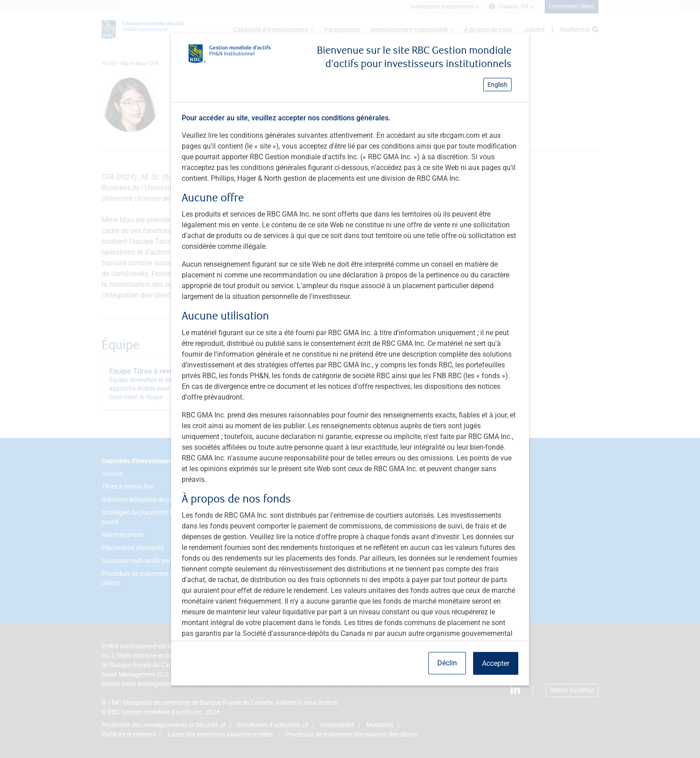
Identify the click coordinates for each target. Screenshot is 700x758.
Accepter (496, 663)
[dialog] (350, 379)
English (497, 85)
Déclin (447, 663)
